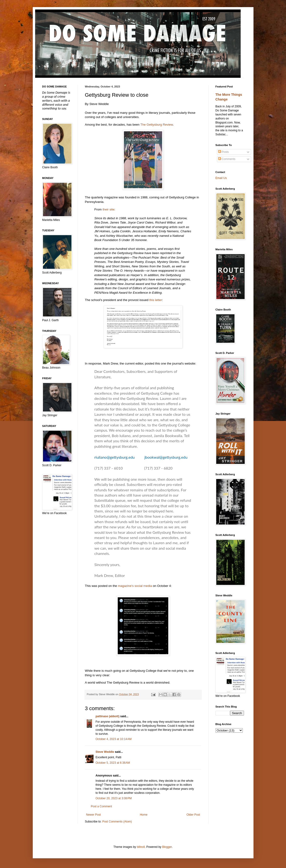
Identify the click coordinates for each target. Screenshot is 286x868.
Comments (227, 159)
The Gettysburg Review (157, 125)
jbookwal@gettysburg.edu (166, 457)
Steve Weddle (105, 752)
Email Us (221, 178)
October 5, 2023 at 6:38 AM (113, 763)
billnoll (141, 847)
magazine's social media (135, 586)
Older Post (193, 815)
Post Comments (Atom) (117, 822)
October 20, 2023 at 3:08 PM (114, 798)
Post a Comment (101, 806)
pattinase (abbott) (108, 716)
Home (144, 815)
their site (108, 209)
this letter (156, 300)
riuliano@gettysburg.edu (115, 457)
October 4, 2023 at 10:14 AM (114, 739)
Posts (223, 152)
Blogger (167, 847)
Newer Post (94, 815)
